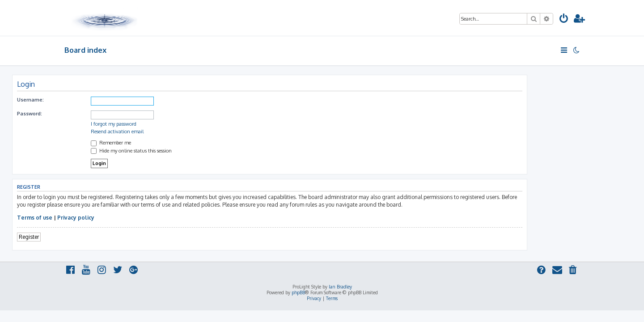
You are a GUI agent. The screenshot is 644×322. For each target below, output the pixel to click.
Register (81, 237)
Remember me (163, 143)
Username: (83, 100)
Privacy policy (128, 218)
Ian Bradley (340, 287)
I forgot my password (166, 124)
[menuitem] (564, 19)
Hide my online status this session (184, 151)
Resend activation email (169, 131)
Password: (82, 114)
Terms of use (87, 218)
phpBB (298, 292)
